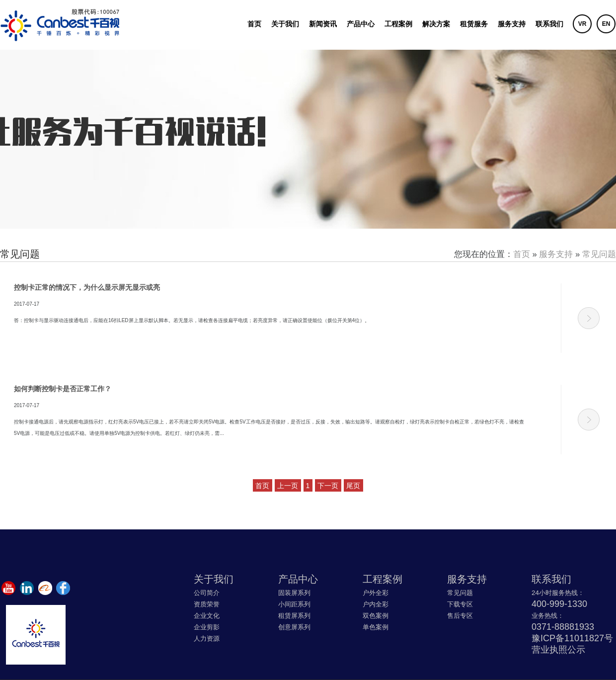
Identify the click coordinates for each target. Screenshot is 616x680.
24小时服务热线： (558, 593)
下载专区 (460, 604)
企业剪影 (207, 627)
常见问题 (599, 254)
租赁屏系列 (294, 616)
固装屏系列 (294, 593)
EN (606, 24)
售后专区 (460, 616)
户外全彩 (376, 593)
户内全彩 (376, 604)
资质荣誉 (207, 604)
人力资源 (207, 638)
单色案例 (376, 627)
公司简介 (207, 593)
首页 (254, 24)
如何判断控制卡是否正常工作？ (63, 389)
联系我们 (549, 24)
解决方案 (436, 24)
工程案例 (398, 24)
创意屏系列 (294, 627)
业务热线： (548, 616)
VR (582, 24)
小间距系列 (294, 604)
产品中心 (361, 24)
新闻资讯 (323, 24)
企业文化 (207, 616)
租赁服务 (474, 24)
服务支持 (512, 24)
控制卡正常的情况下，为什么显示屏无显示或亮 (87, 287)
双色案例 (376, 616)
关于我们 (285, 24)
